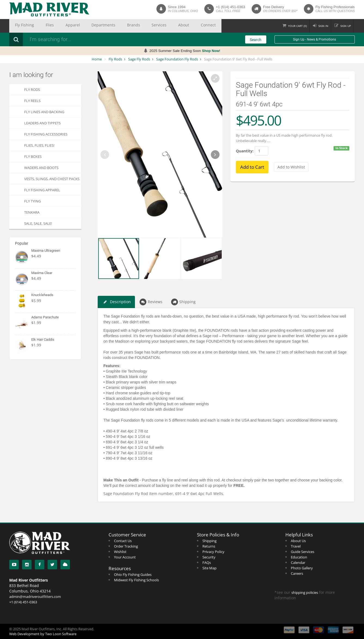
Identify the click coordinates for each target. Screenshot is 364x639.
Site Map (209, 568)
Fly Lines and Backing (44, 112)
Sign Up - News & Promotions (314, 39)
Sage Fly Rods (139, 59)
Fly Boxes (33, 156)
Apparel (56, 26)
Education (299, 557)
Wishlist (120, 552)
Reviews (151, 302)
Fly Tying (33, 201)
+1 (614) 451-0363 (230, 7)
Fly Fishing (21, 26)
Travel (296, 546)
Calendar (298, 563)
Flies (39, 26)
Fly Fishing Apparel (42, 190)
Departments (79, 26)
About (139, 26)
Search (256, 40)
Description (116, 302)
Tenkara (32, 212)
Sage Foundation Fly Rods (177, 59)
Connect (158, 26)
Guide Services (303, 552)
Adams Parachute (45, 317)
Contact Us (123, 541)
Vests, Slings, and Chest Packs (52, 179)
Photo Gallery (302, 568)
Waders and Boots (41, 168)
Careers (297, 573)
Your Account (125, 557)
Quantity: (245, 151)
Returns (209, 546)
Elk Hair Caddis (43, 340)
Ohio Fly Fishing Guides (133, 575)
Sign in (318, 26)
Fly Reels (32, 101)
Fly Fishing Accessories (46, 134)
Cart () (289, 26)
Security (209, 557)
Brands (102, 26)
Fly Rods (115, 59)
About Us (298, 541)
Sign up (344, 26)
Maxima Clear (42, 273)
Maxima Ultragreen (46, 251)
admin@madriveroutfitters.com (35, 597)
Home (97, 59)
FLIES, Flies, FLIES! (39, 145)
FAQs (207, 563)
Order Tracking (126, 546)
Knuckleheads (42, 295)
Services (121, 26)
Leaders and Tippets (42, 123)
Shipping (183, 302)
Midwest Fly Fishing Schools (136, 580)
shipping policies (305, 592)
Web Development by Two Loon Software (43, 634)
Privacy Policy (213, 552)
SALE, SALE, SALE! (38, 223)
